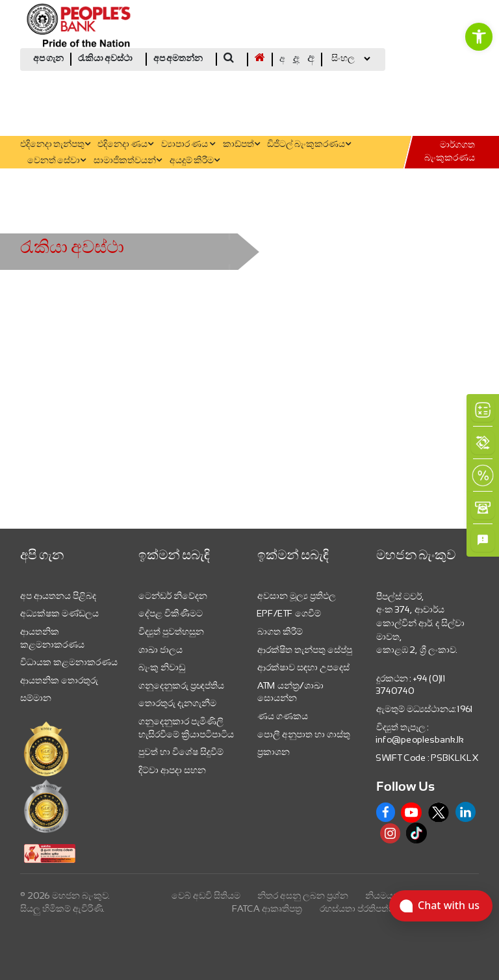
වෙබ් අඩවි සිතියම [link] (206, 895)
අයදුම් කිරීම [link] (195, 161)
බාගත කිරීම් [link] (280, 631)
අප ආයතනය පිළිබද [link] (58, 596)
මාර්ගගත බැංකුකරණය (450, 152)
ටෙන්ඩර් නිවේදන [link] (173, 596)
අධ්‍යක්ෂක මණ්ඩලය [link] (59, 613)
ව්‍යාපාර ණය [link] (188, 145)
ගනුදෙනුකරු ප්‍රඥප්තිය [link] (181, 685)
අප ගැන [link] (48, 59)
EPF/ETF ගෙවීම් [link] (289, 613)
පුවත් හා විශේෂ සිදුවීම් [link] (181, 752)
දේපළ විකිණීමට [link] (171, 613)
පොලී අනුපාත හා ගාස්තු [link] (304, 734)
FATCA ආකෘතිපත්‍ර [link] (267, 908)
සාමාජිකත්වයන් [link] (128, 161)
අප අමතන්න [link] (178, 59)
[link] (479, 36)
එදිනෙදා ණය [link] (125, 145)
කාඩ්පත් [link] (241, 145)
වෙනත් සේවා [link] (57, 161)
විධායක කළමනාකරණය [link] (69, 662)
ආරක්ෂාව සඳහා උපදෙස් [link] (303, 667)
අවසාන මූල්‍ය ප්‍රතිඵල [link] (297, 596)
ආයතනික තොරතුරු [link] (59, 680)
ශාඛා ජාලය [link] (160, 650)
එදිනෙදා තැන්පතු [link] (55, 145)
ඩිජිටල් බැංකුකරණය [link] (309, 145)
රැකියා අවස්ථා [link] (105, 59)
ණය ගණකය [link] (283, 716)
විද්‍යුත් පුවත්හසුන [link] (171, 631)
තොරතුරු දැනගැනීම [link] (177, 703)
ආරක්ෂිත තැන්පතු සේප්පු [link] (305, 650)
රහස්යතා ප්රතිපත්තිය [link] (361, 908)
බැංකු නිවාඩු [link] (162, 667)
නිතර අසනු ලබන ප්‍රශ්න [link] (303, 895)
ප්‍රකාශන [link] (274, 752)
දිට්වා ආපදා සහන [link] (172, 770)
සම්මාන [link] (36, 698)
